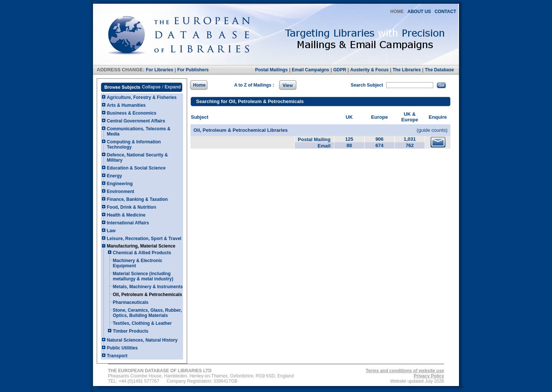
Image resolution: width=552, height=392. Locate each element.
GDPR (340, 70)
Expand (173, 87)
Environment (120, 192)
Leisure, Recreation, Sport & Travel (144, 239)
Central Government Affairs (136, 121)
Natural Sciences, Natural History (142, 340)
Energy (114, 176)
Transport (117, 356)
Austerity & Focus (370, 70)
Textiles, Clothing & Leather (142, 323)
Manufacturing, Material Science (141, 246)
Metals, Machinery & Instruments (148, 287)
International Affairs (128, 223)
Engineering (120, 184)
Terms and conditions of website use (405, 371)
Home (199, 85)
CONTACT (446, 12)
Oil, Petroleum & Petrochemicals (147, 295)
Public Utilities (122, 348)
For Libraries (159, 70)
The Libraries (407, 70)
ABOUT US (419, 12)
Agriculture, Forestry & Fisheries (142, 97)
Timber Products (131, 331)
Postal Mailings (271, 70)
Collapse (151, 87)
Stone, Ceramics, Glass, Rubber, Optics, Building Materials (147, 313)
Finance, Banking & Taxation (137, 199)
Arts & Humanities (126, 105)
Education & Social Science (136, 168)
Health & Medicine (126, 215)
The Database (439, 70)
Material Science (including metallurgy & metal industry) (143, 276)
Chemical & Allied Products (142, 253)
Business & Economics (132, 113)
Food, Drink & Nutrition (131, 207)
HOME (397, 12)
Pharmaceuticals (131, 302)
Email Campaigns (310, 70)
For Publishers (193, 70)
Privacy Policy (429, 376)
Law (111, 231)
